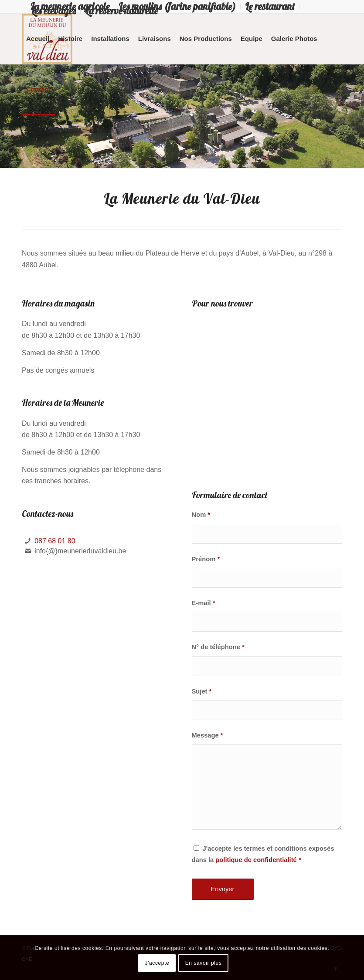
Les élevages (53, 11)
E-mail (204, 603)
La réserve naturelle (121, 11)
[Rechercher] (62, 89)
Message (208, 735)
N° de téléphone (218, 647)
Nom (201, 515)
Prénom (206, 559)
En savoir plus (204, 963)
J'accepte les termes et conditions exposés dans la (263, 854)
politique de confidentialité (256, 860)
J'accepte (157, 963)
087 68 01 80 (55, 541)
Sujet (202, 691)
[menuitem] (177, 7)
